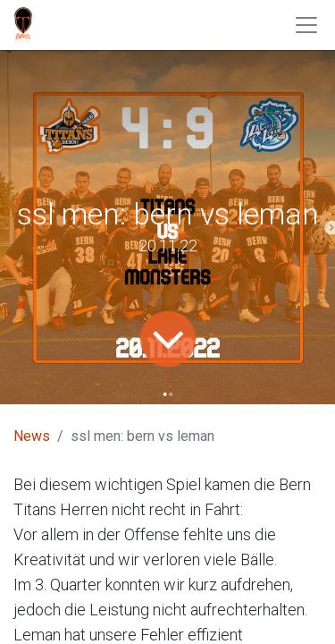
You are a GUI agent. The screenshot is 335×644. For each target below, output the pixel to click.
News (32, 436)
